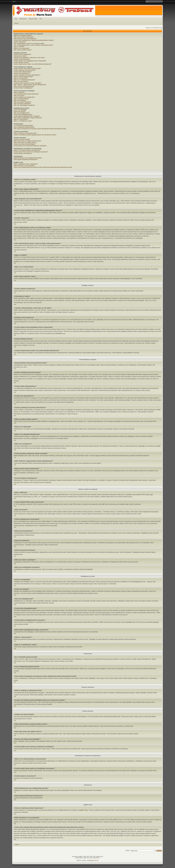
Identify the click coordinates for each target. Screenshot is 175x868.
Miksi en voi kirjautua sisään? (23, 35)
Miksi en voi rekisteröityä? (22, 48)
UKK (16, 19)
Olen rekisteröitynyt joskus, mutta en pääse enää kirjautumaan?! (33, 45)
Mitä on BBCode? (19, 92)
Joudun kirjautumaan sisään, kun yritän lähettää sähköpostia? (33, 64)
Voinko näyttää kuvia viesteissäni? (24, 97)
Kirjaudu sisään (33, 19)
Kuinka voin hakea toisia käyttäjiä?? (25, 144)
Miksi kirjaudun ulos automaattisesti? (25, 39)
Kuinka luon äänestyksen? (22, 73)
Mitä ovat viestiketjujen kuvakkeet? (24, 105)
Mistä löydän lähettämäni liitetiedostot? (26, 160)
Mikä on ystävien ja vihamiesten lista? (25, 133)
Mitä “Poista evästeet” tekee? (23, 50)
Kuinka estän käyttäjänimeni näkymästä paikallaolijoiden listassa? (34, 40)
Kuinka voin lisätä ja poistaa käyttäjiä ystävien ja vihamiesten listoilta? (35, 135)
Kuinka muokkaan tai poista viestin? (25, 70)
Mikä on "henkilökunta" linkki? (23, 121)
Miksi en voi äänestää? (21, 78)
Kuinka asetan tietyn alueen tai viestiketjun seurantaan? (31, 152)
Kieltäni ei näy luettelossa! (22, 59)
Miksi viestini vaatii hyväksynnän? (24, 86)
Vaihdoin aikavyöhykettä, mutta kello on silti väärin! (29, 58)
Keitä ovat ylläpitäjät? (20, 110)
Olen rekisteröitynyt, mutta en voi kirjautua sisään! (29, 43)
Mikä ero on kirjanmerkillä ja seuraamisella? (27, 150)
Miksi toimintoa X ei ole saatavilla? (24, 166)
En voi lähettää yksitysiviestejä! (23, 125)
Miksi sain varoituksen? (21, 81)
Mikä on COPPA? (19, 47)
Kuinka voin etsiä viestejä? (22, 139)
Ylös (15, 186)
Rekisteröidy (23, 19)
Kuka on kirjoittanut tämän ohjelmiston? (26, 164)
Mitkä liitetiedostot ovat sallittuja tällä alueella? (28, 158)
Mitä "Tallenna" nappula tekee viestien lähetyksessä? (30, 85)
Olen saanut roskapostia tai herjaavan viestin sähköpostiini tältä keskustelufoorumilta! (40, 129)
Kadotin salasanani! (20, 42)
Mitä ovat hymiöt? (19, 96)
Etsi (41, 19)
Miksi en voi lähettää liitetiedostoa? (24, 80)
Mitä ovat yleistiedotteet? (21, 99)
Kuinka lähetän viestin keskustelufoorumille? (27, 69)
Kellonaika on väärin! (20, 56)
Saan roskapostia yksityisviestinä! (24, 127)
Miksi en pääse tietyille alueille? (23, 77)
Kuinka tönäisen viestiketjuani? (23, 88)
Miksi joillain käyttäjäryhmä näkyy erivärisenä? (28, 118)
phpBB (80, 857)
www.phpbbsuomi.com (93, 860)
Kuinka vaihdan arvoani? (21, 62)
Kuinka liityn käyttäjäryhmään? (23, 115)
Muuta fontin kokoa (14, 2)
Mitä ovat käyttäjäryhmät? (22, 113)
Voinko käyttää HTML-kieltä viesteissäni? (26, 94)
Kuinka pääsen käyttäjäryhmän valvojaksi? (27, 116)
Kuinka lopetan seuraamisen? (23, 153)
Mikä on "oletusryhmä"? (21, 119)
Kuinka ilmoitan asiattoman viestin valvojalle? (28, 83)
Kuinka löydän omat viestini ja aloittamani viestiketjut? (30, 146)
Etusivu (16, 23)
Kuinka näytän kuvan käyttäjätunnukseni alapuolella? (30, 61)
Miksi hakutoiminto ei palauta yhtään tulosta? (27, 141)
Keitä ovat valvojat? (20, 111)
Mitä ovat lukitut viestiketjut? (22, 104)
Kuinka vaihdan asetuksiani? (22, 54)
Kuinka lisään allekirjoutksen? (23, 72)
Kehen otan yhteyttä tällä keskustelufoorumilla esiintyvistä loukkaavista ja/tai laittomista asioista (43, 167)
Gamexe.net (96, 858)
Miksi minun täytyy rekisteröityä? (24, 37)
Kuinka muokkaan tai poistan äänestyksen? (27, 75)
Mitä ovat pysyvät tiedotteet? (22, 102)
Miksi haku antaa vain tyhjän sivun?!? (25, 143)
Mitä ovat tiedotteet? (20, 100)
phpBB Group (83, 810)
